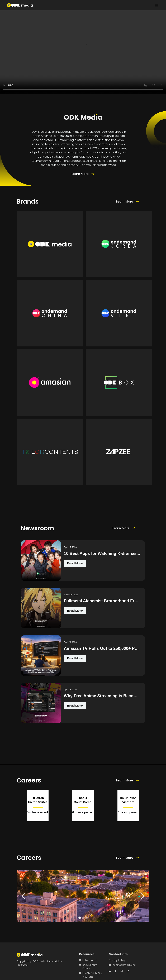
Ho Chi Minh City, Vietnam (91, 975)
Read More (75, 563)
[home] (20, 5)
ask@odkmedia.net (123, 965)
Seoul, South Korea (88, 967)
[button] (156, 5)
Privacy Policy (117, 960)
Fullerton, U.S (88, 960)
